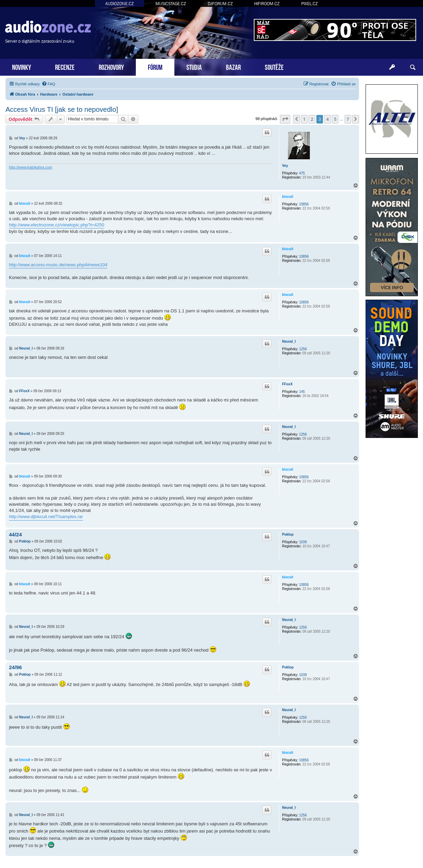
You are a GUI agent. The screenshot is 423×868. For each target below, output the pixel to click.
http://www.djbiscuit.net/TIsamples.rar (46, 517)
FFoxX (287, 384)
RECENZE (65, 67)
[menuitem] (48, 84)
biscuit (288, 197)
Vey (285, 166)
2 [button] (312, 119)
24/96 (15, 667)
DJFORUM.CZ (220, 4)
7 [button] (348, 119)
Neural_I (289, 341)
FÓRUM (155, 67)
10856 (304, 204)
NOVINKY (21, 67)
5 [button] (335, 119)
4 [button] (327, 119)
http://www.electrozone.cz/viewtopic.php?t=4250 (57, 225)
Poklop (288, 534)
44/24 (15, 534)
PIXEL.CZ (310, 4)
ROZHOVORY (111, 67)
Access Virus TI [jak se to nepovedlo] (62, 109)
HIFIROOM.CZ (267, 4)
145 (302, 392)
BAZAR (233, 67)
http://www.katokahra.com (31, 167)
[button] (285, 119)
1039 (303, 542)
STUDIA (194, 67)
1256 (303, 349)
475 (302, 173)
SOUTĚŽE (274, 67)
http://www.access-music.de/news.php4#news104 (58, 265)
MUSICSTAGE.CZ (171, 4)
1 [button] (304, 119)
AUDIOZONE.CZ (120, 4)
